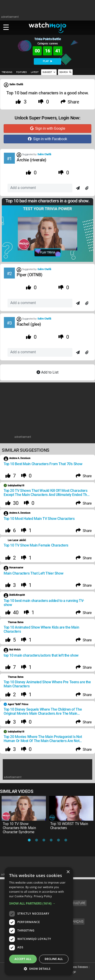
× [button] (68, 872)
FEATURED (21, 72)
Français (76, 921)
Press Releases (79, 967)
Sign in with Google (48, 128)
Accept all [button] (23, 959)
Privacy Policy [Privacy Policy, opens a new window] (43, 896)
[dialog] (39, 921)
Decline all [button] (54, 959)
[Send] (78, 188)
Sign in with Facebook (47, 139)
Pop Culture (76, 903)
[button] (39, 903)
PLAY (47, 61)
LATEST (35, 72)
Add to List (47, 372)
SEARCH (65, 72)
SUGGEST (49, 72)
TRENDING (7, 72)
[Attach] (87, 188)
